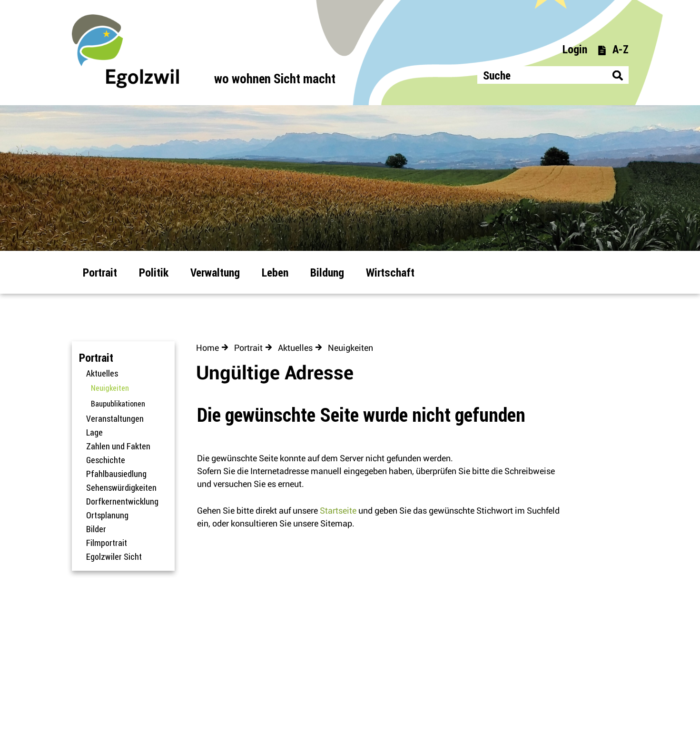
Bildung (327, 272)
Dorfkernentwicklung (122, 501)
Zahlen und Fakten (118, 446)
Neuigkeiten (130, 388)
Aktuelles (102, 373)
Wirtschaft (390, 272)
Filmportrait (107, 543)
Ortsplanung (107, 515)
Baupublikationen (118, 404)
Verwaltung (215, 272)
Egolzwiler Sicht (114, 556)
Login (575, 49)
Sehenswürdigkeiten (121, 487)
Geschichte (106, 460)
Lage (94, 432)
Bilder (96, 529)
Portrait (100, 272)
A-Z (613, 49)
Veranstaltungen (115, 418)
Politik (154, 272)
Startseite (338, 511)
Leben (275, 272)
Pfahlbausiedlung (116, 474)
